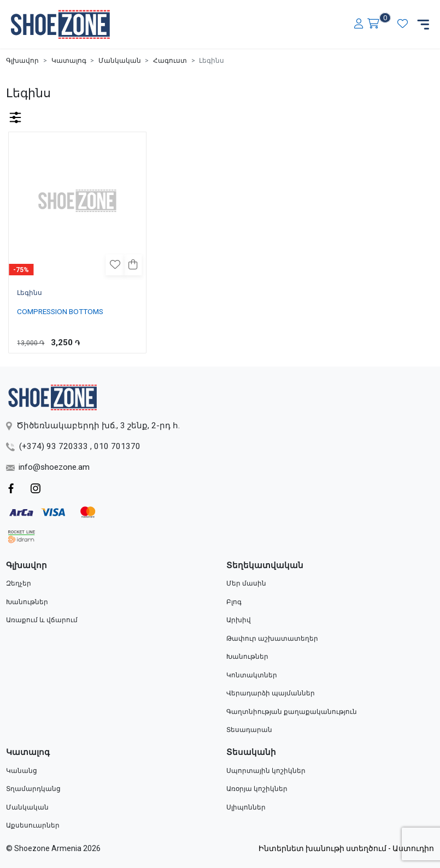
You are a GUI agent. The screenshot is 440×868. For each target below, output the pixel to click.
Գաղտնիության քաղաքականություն (292, 712)
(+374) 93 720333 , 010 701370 (73, 446)
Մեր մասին (246, 583)
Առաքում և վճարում (42, 620)
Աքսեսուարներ (33, 825)
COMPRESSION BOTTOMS (60, 311)
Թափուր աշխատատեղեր (272, 639)
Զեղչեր (19, 583)
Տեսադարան (249, 730)
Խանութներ (27, 602)
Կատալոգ (69, 61)
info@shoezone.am (48, 467)
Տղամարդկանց (33, 789)
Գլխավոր (22, 61)
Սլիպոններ (246, 807)
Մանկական (120, 61)
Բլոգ (234, 602)
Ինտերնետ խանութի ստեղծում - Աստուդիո (346, 848)
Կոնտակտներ (252, 675)
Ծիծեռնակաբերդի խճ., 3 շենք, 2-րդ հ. (93, 426)
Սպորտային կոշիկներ (266, 771)
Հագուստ (170, 61)
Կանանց (22, 771)
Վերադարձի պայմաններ (271, 693)
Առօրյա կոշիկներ (257, 789)
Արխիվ (239, 620)
